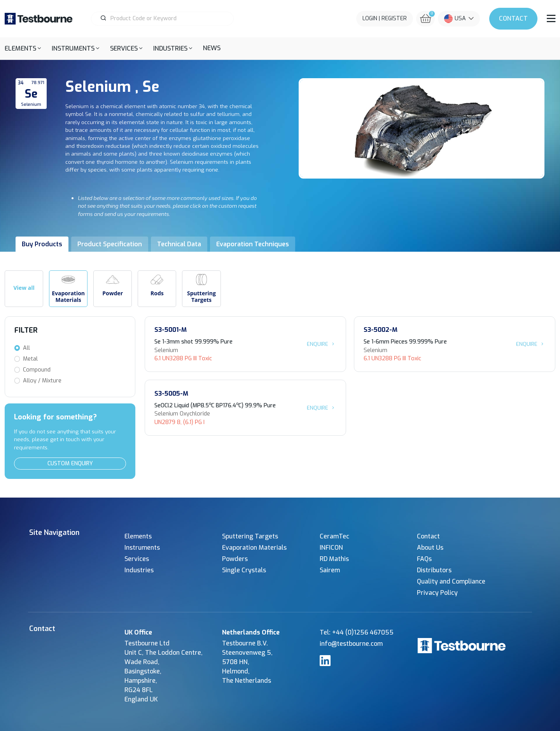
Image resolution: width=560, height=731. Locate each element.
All (26, 348)
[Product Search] (166, 19)
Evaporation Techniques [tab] (253, 244)
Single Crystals (244, 570)
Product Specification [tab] (110, 244)
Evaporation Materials (254, 548)
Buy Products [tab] (42, 244)
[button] (23, 48)
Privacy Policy (437, 593)
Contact (513, 18)
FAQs (424, 559)
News (212, 48)
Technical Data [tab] (179, 244)
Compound (37, 370)
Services (137, 559)
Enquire (322, 344)
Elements (138, 536)
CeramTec (334, 536)
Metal (30, 359)
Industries (139, 570)
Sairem (330, 570)
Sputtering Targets (250, 536)
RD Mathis (334, 559)
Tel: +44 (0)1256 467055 (357, 632)
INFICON (331, 548)
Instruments (142, 548)
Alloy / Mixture (42, 381)
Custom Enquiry (70, 464)
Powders (235, 559)
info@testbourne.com (351, 644)
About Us (430, 548)
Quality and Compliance (451, 581)
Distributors (434, 570)
